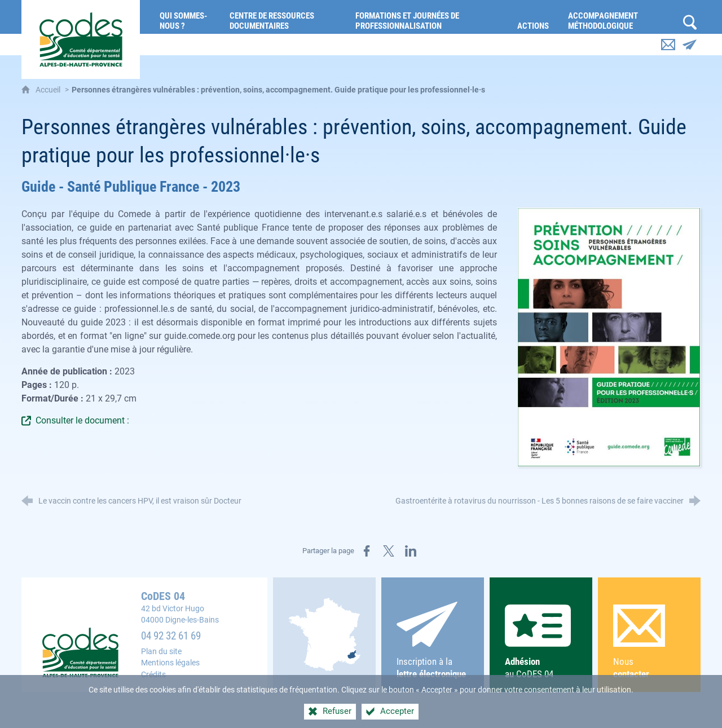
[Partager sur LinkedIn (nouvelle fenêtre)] (411, 551)
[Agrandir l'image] (609, 337)
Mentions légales (170, 663)
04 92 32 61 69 (171, 636)
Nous (649, 643)
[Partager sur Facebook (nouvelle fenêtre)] (367, 551)
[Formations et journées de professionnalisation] (428, 17)
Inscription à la (432, 641)
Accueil (49, 90)
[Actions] (534, 17)
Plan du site (161, 652)
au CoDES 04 (541, 642)
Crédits (153, 675)
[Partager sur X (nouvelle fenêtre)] (389, 551)
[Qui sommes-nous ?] (186, 17)
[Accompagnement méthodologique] (619, 17)
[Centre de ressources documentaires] (284, 17)
